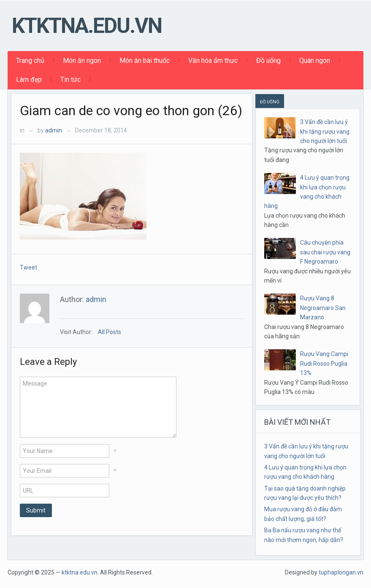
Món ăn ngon (82, 61)
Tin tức (70, 80)
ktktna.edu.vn (87, 26)
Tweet (28, 267)
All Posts (110, 332)
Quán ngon (315, 61)
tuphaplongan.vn (341, 572)
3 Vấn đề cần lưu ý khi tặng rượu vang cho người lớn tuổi (325, 131)
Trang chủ (30, 61)
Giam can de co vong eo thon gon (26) (131, 111)
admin (54, 130)
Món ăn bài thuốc (145, 61)
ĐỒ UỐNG (270, 102)
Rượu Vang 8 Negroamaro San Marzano (323, 308)
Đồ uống (268, 61)
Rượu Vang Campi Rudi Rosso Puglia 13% (324, 363)
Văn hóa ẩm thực (213, 61)
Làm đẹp (29, 80)
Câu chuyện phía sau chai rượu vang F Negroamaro (325, 252)
